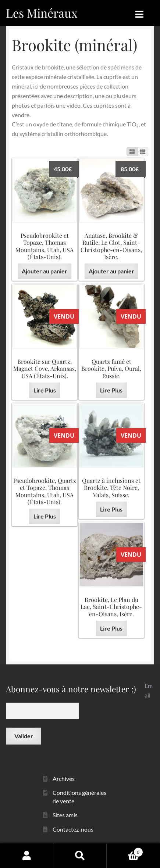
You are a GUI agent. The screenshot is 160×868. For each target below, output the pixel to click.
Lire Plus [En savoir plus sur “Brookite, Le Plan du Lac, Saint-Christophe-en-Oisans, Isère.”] (111, 628)
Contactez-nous (73, 829)
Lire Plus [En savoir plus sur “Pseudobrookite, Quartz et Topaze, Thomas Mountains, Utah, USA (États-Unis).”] (45, 516)
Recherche (80, 856)
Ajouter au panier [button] (45, 271)
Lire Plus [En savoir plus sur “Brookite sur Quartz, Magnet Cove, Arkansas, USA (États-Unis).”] (45, 390)
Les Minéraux (42, 13)
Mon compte (27, 856)
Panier (125, 851)
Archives (64, 779)
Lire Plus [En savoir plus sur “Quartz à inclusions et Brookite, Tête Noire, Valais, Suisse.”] (111, 509)
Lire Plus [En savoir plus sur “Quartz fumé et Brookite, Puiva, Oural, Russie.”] (111, 390)
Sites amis (65, 815)
